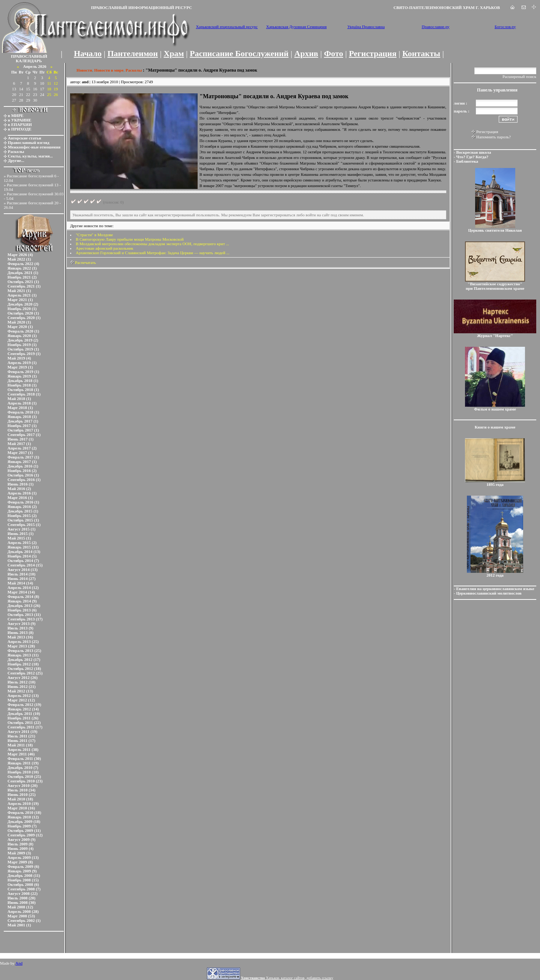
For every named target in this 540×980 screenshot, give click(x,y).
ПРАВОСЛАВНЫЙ (29, 56)
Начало (88, 53)
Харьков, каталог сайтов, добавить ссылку (287, 978)
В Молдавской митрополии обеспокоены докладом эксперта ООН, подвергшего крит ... (152, 244)
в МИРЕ (16, 115)
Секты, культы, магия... (30, 156)
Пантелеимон (133, 53)
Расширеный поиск (519, 76)
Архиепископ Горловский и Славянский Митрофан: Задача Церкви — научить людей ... (153, 253)
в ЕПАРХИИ (20, 124)
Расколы (16, 151)
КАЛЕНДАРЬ (29, 61)
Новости (84, 70)
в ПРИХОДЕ (20, 129)
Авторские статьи (25, 138)
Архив (306, 53)
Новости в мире (109, 70)
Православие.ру (436, 27)
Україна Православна (366, 27)
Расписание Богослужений (239, 53)
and (85, 82)
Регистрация (373, 53)
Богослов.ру (505, 27)
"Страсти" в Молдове (94, 235)
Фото (334, 53)
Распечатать (83, 262)
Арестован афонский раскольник (104, 248)
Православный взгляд (29, 142)
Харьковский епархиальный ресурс (227, 27)
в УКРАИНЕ (19, 120)
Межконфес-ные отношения (34, 147)
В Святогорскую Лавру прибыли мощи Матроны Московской (130, 239)
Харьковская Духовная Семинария (296, 27)
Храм (174, 53)
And (19, 963)
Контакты (421, 53)
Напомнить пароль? (493, 137)
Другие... (16, 160)
